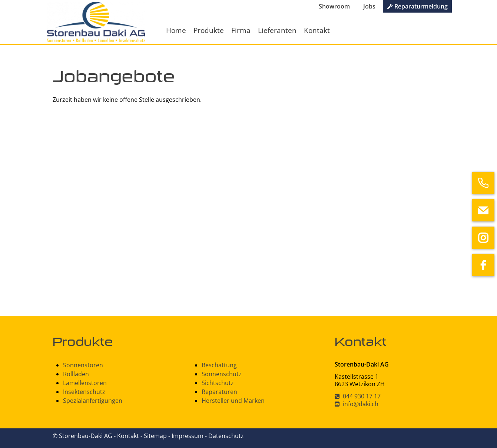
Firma (241, 30)
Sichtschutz (218, 383)
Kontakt (317, 30)
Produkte (209, 30)
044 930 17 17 (358, 396)
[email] (483, 210)
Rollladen (76, 374)
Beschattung (219, 365)
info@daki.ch (357, 404)
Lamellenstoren (85, 383)
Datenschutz (226, 436)
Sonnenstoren (83, 365)
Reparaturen (219, 392)
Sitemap (156, 436)
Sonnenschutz (222, 374)
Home (176, 30)
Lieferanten (277, 30)
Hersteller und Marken (233, 401)
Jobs (369, 6)
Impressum (188, 436)
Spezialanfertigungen (93, 401)
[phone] (483, 183)
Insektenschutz (84, 392)
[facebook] (483, 265)
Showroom (334, 6)
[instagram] (483, 238)
